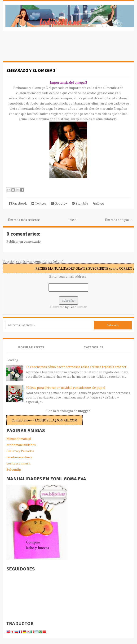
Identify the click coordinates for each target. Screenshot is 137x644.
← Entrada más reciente (22, 220)
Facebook (18, 203)
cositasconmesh (18, 463)
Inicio (72, 220)
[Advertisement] (41, 48)
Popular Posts (31, 347)
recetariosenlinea (19, 457)
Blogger (84, 411)
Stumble (80, 203)
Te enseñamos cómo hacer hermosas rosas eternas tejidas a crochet (76, 367)
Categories (93, 347)
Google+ (59, 203)
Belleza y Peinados (20, 451)
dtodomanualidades (21, 445)
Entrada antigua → (119, 220)
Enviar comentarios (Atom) (43, 261)
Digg (98, 203)
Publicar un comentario (24, 241)
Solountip (14, 469)
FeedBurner (78, 307)
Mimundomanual (19, 439)
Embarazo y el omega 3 (31, 70)
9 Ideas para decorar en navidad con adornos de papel (66, 388)
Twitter (39, 203)
